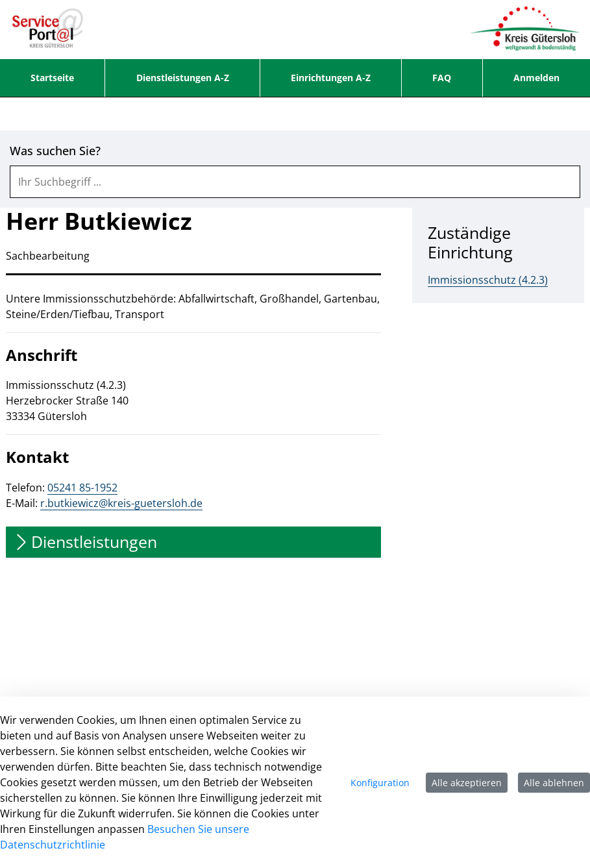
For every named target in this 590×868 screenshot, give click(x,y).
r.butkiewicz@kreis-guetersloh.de (121, 503)
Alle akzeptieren (467, 783)
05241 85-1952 (82, 488)
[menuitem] (52, 78)
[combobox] (295, 182)
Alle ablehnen (554, 783)
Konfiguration (380, 783)
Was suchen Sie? (55, 151)
